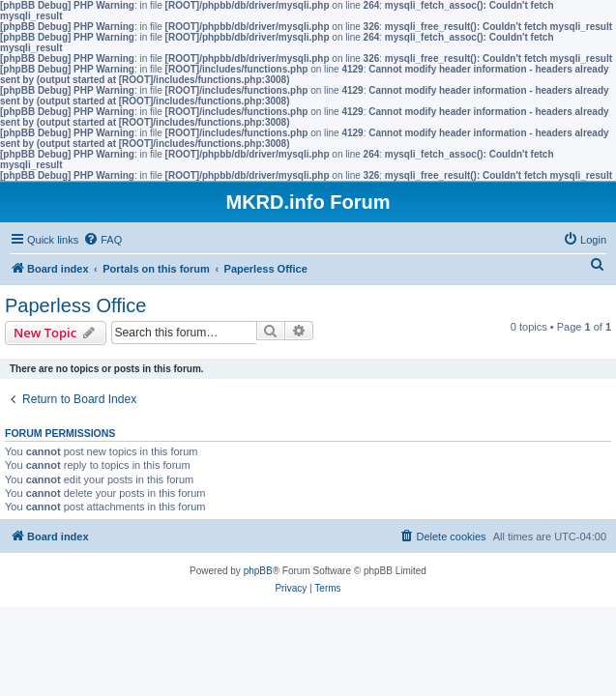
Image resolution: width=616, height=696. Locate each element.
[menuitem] (103, 240)
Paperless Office (75, 305)
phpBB (258, 571)
